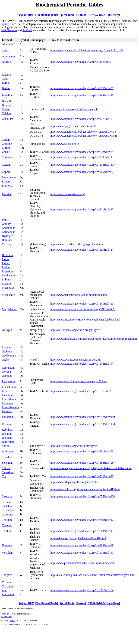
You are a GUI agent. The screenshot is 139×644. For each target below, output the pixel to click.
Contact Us (7, 617)
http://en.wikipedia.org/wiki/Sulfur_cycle (74, 446)
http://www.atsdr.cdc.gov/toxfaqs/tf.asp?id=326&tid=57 (82, 88)
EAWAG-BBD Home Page (103, 15)
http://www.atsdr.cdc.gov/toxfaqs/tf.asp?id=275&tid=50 (82, 553)
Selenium (7, 463)
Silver (5, 50)
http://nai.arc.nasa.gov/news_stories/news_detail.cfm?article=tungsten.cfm (92, 575)
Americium (8, 56)
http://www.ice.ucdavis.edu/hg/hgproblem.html (77, 244)
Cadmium (7, 119)
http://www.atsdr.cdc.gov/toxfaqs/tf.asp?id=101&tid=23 (82, 304)
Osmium (7, 376)
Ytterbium (8, 586)
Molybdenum (10, 309)
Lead (5, 391)
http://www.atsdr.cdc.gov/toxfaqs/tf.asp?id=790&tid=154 (83, 424)
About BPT (27, 15)
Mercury (7, 244)
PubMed (27, 30)
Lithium (7, 279)
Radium (6, 424)
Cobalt (6, 152)
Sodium (6, 347)
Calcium (7, 113)
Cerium (6, 140)
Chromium (8, 157)
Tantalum (7, 506)
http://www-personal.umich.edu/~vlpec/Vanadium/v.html (82, 563)
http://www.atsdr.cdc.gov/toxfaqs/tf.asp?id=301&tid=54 (82, 590)
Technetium (9, 510)
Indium (6, 263)
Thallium (7, 531)
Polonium (7, 403)
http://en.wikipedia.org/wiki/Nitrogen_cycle (75, 330)
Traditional (126, 21)
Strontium (8, 496)
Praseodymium (10, 407)
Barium (6, 88)
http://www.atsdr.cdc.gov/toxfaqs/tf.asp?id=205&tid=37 (82, 172)
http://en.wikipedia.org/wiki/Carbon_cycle (74, 109)
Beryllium (8, 95)
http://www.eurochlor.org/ (65, 144)
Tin (4, 476)
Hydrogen (8, 236)
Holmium (7, 255)
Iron (4, 220)
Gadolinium (9, 228)
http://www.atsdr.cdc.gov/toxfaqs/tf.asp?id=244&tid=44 (82, 364)
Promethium (9, 399)
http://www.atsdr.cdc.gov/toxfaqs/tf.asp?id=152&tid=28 (82, 463)
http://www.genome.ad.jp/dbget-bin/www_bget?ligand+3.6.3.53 (86, 50)
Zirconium (8, 594)
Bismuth (7, 101)
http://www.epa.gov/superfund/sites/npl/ (73, 126)
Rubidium (8, 430)
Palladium (8, 395)
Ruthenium (8, 442)
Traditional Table (47, 15)
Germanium (9, 232)
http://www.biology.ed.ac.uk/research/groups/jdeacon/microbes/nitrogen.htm (94, 339)
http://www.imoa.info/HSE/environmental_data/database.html (85, 320)
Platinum (7, 411)
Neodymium (9, 356)
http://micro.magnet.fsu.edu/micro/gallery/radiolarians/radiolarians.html (91, 468)
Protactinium (9, 387)
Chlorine (7, 144)
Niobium (7, 352)
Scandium (8, 457)
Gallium (7, 224)
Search (81, 15)
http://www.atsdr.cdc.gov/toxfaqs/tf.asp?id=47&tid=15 (81, 119)
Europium (8, 186)
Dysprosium (9, 177)
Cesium (6, 165)
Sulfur (5, 446)
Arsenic (6, 62)
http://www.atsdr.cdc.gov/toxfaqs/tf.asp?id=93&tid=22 (81, 391)
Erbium (6, 182)
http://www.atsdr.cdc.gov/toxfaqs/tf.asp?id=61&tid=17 (81, 157)
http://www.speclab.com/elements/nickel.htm (76, 360)
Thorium (7, 520)
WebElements (9, 30)
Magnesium (9, 288)
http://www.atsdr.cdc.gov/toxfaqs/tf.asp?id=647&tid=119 (83, 417)
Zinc (4, 590)
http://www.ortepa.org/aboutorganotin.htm (74, 482)
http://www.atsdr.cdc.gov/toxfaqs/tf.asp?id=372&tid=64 (82, 152)
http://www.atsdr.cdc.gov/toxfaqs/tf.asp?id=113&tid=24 (82, 250)
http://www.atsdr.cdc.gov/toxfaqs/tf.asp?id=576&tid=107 (83, 165)
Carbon (6, 109)
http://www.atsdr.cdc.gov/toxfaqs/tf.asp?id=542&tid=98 (82, 476)
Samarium (8, 472)
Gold (5, 79)
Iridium (6, 267)
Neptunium (8, 368)
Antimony (8, 451)
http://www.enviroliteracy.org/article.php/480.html (79, 381)
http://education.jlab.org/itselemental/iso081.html (78, 538)
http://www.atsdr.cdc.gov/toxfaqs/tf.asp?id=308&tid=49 (82, 531)
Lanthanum (8, 275)
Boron (5, 83)
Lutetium (7, 284)
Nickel (6, 360)
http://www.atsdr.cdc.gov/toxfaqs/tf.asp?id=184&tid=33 (82, 95)
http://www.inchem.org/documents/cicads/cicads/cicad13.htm (85, 489)
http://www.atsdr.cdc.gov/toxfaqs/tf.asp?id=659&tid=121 (83, 520)
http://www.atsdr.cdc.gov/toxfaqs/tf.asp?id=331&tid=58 (82, 451)
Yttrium (6, 582)
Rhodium (7, 438)
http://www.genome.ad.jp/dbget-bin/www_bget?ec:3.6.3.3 (83, 132)
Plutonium (8, 417)
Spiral (5, 24)
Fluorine (7, 194)
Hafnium (7, 240)
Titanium (7, 525)
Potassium (8, 271)
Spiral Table (67, 15)
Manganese (8, 295)
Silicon (6, 468)
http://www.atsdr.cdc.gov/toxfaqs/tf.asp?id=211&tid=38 (82, 209)
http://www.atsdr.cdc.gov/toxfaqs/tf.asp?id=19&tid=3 (80, 62)
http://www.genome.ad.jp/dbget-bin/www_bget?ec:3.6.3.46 (84, 136)
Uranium (7, 545)
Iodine (6, 259)
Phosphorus (9, 381)
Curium (6, 148)
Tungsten (7, 575)
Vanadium (8, 553)
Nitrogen (7, 330)
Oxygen (6, 372)
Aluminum (8, 44)
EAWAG (12, 621)
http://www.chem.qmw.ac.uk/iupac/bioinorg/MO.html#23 (83, 309)
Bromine (7, 105)
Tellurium (7, 514)
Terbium (7, 502)
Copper (6, 172)
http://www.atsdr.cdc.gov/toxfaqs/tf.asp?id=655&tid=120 (83, 496)
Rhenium (7, 434)
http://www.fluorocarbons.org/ (67, 194)
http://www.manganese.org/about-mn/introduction (78, 295)
